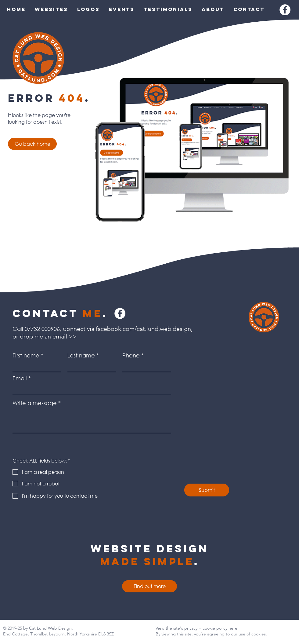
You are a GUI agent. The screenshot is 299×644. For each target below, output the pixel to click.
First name (26, 355)
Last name (81, 355)
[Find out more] (149, 586)
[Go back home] (32, 144)
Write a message (35, 403)
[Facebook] (285, 10)
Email (20, 378)
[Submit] (207, 490)
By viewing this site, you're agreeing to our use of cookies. (211, 634)
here (233, 628)
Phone (131, 355)
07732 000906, (43, 329)
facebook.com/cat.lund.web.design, (145, 329)
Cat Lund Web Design (50, 628)
